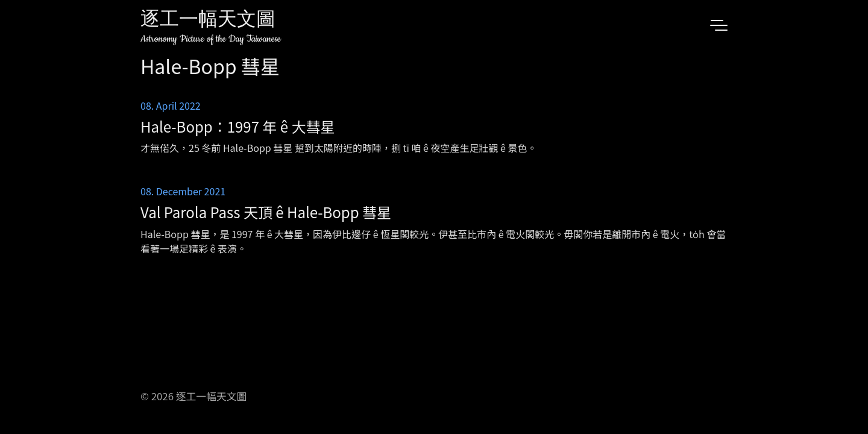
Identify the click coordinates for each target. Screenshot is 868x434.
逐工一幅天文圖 (208, 21)
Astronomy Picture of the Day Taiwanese (211, 39)
